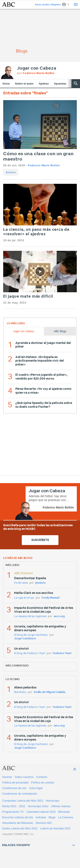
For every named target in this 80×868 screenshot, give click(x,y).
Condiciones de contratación (20, 794)
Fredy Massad (50, 598)
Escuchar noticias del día (18, 817)
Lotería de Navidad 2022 (55, 828)
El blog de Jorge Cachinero (31, 635)
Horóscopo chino (38, 806)
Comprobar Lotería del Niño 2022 (23, 801)
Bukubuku (20, 692)
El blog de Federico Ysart (30, 653)
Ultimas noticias (61, 806)
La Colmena (65, 817)
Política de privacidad (15, 783)
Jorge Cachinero (25, 639)
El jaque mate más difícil (28, 297)
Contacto (42, 777)
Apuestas (60, 84)
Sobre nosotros (24, 777)
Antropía (41, 817)
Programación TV (13, 812)
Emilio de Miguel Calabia (50, 692)
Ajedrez (44, 84)
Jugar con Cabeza (37, 68)
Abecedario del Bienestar (18, 823)
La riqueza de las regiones (30, 616)
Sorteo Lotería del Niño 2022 (20, 828)
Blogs (52, 817)
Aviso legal (36, 788)
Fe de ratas (21, 583)
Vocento (7, 777)
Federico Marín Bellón (44, 165)
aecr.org (59, 616)
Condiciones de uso (14, 788)
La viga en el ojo (24, 598)
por (36, 73)
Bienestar (64, 812)
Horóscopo (53, 801)
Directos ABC (44, 823)
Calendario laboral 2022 (41, 812)
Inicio (6, 84)
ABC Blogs (60, 331)
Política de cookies (43, 783)
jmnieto (41, 583)
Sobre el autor (24, 84)
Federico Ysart (62, 653)
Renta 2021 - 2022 (14, 806)
